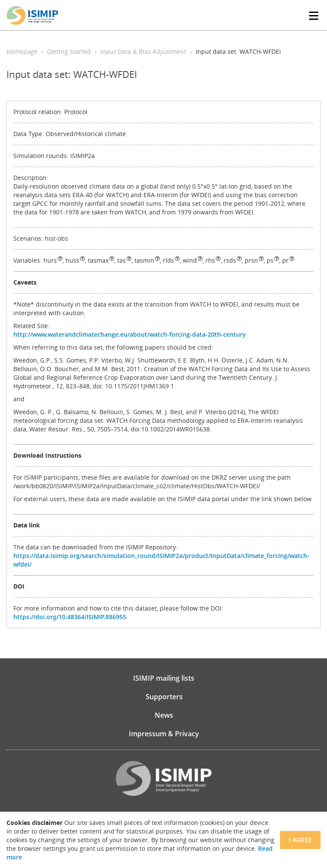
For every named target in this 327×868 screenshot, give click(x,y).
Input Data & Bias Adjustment (143, 51)
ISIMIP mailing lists (164, 678)
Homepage (22, 51)
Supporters (164, 697)
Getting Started (69, 51)
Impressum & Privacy (164, 734)
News (164, 715)
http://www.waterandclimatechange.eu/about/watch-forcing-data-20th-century (130, 334)
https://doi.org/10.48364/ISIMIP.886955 (70, 617)
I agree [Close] (300, 840)
